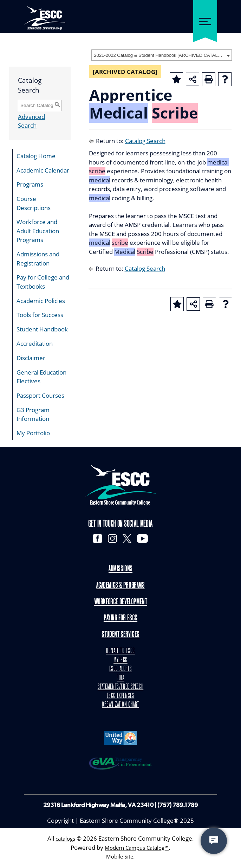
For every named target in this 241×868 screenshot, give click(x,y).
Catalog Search (145, 141)
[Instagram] (111, 539)
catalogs (65, 839)
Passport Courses (40, 395)
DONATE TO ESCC (121, 652)
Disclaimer (31, 358)
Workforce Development (120, 603)
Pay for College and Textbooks (43, 282)
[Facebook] (95, 539)
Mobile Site (120, 857)
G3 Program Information (33, 414)
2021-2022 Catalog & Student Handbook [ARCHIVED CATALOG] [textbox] (159, 55)
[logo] (120, 485)
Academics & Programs (120, 586)
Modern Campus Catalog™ (137, 849)
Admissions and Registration (38, 259)
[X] (128, 539)
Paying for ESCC (120, 619)
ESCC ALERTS (120, 670)
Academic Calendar (43, 170)
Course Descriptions (34, 203)
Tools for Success (40, 315)
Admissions (120, 570)
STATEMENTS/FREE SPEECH (121, 688)
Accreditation (35, 344)
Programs (30, 184)
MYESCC (120, 661)
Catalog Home (36, 156)
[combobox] (162, 55)
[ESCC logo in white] (45, 14)
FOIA (121, 679)
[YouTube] (145, 539)
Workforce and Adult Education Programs (38, 231)
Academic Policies (41, 301)
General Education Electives (41, 377)
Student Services (120, 636)
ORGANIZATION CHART (120, 706)
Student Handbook (42, 329)
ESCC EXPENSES (120, 697)
